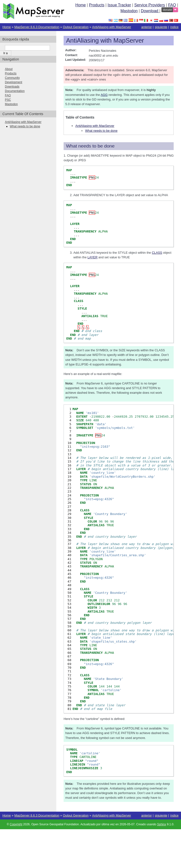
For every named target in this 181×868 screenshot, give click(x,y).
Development (14, 82)
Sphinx (162, 824)
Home (81, 5)
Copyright (16, 824)
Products (97, 5)
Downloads (12, 87)
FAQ (172, 5)
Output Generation (76, 27)
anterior (146, 27)
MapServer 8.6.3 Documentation (37, 27)
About (9, 69)
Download (150, 11)
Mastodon (129, 11)
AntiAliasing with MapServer (111, 27)
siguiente (161, 27)
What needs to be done (101, 131)
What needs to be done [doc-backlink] (90, 146)
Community (12, 78)
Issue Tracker (119, 5)
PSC (8, 100)
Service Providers (150, 5)
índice (174, 27)
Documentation (15, 91)
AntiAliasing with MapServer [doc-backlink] (105, 40)
